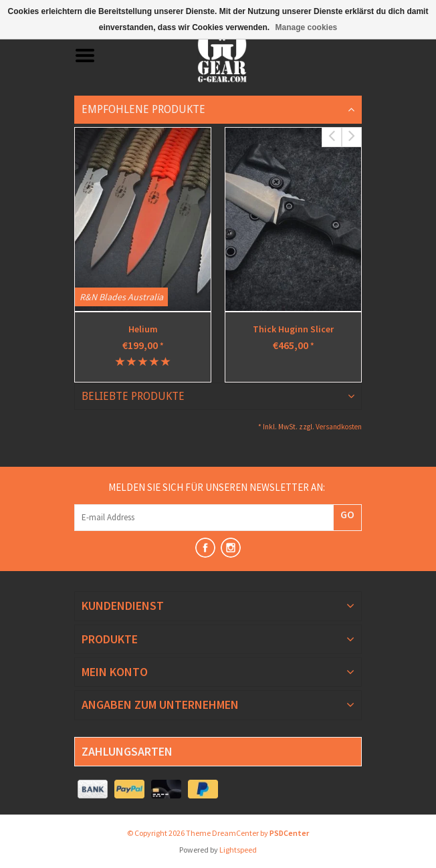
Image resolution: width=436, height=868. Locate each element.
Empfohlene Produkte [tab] (143, 109)
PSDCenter (289, 833)
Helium (143, 329)
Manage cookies (307, 27)
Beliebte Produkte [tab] (133, 396)
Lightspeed (238, 850)
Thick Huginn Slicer (293, 329)
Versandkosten (339, 427)
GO (347, 514)
